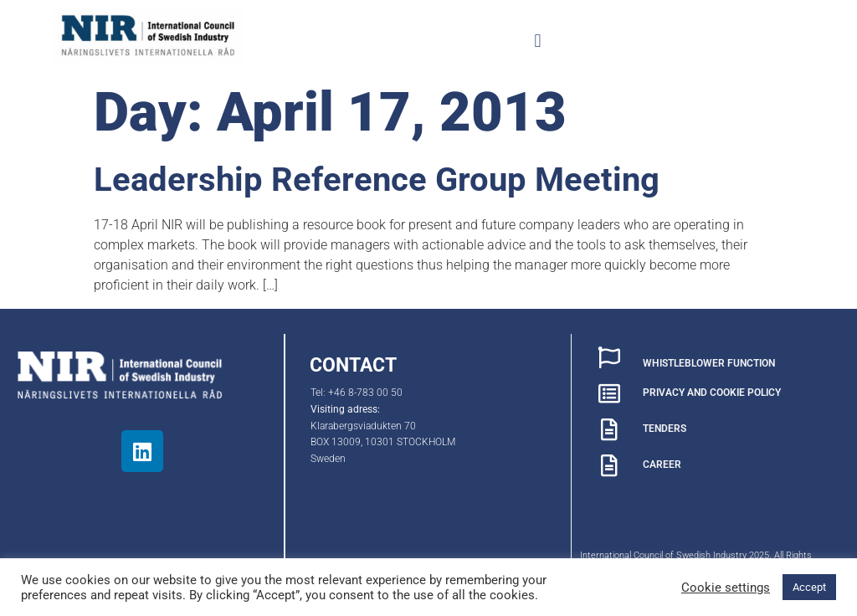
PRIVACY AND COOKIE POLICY (712, 393)
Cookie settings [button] (726, 588)
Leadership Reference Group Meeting (377, 180)
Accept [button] (809, 587)
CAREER (662, 465)
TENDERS (665, 429)
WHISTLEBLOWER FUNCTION (709, 363)
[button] (538, 41)
